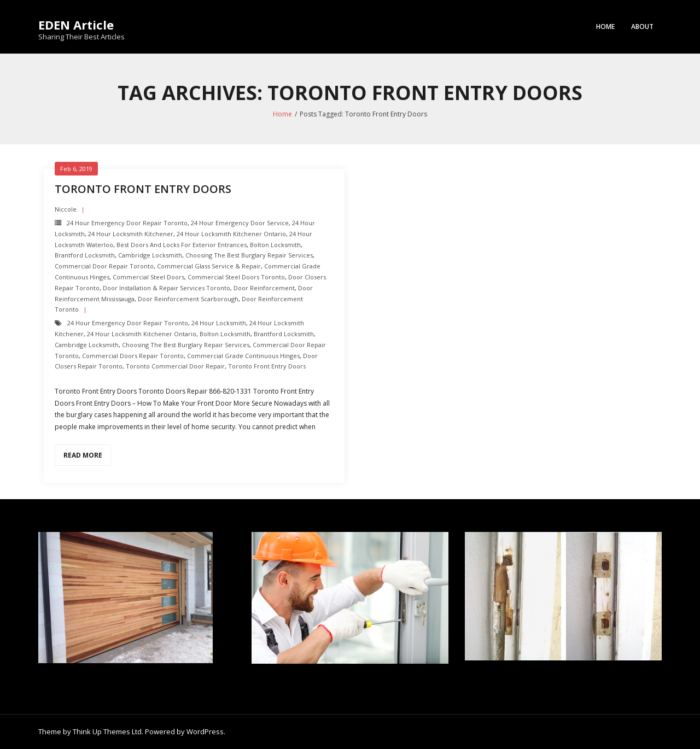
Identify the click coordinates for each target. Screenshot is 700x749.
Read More (83, 455)
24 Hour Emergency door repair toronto (127, 223)
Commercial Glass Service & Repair (209, 266)
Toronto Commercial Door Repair (175, 366)
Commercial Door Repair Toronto (104, 266)
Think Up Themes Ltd (107, 732)
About (642, 27)
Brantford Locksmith (85, 255)
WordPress (205, 732)
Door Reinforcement (264, 288)
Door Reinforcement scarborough (188, 299)
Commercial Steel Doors (148, 277)
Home (605, 27)
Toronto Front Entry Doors (143, 189)
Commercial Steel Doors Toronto (236, 277)
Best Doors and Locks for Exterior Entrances (182, 245)
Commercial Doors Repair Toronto (133, 356)
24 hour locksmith (219, 323)
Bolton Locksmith (275, 245)
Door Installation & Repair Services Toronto (167, 288)
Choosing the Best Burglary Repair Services (249, 255)
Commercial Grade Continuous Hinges (243, 356)
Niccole (66, 209)
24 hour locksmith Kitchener (131, 234)
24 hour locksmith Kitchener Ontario (231, 234)
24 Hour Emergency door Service (240, 223)
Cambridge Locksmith (150, 255)
